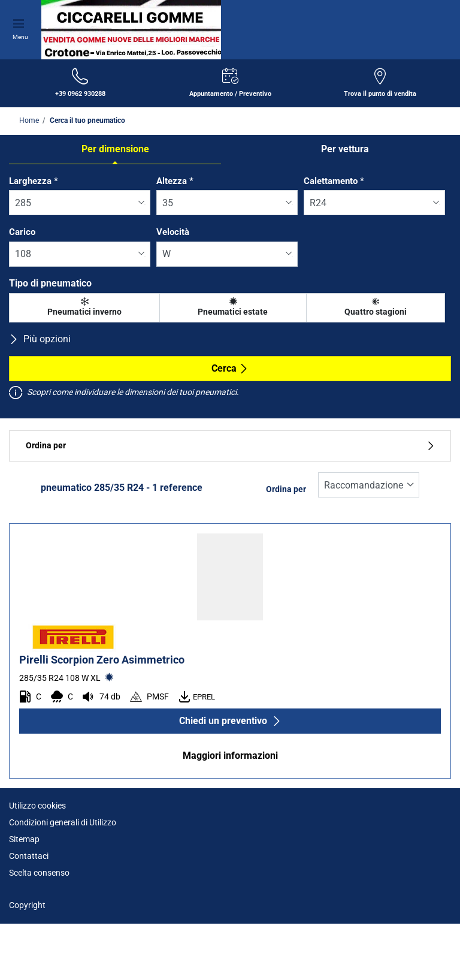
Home (29, 120)
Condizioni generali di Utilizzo (63, 822)
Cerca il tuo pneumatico (87, 120)
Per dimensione (115, 149)
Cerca (230, 368)
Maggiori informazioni (230, 756)
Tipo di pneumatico (50, 283)
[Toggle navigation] (20, 22)
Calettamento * (334, 181)
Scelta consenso (39, 873)
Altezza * (175, 181)
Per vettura (345, 149)
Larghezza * (34, 181)
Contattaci (29, 856)
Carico (22, 232)
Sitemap (24, 839)
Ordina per (230, 446)
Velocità (173, 232)
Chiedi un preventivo (230, 721)
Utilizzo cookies (37, 806)
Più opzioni (40, 339)
